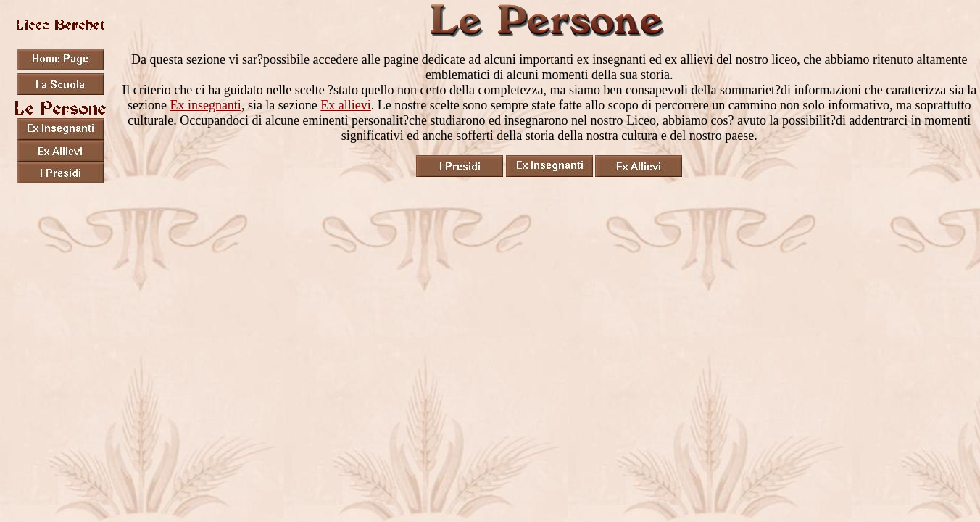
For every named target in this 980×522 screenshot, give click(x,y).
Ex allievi (345, 105)
